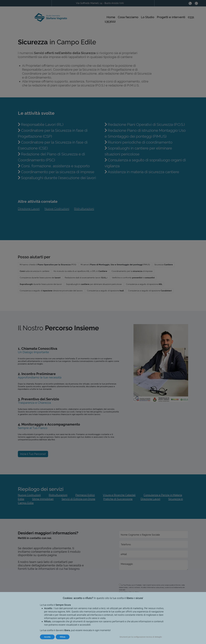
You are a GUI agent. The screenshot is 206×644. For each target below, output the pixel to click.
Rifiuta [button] (63, 637)
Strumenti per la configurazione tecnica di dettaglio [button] (141, 637)
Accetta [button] (47, 637)
